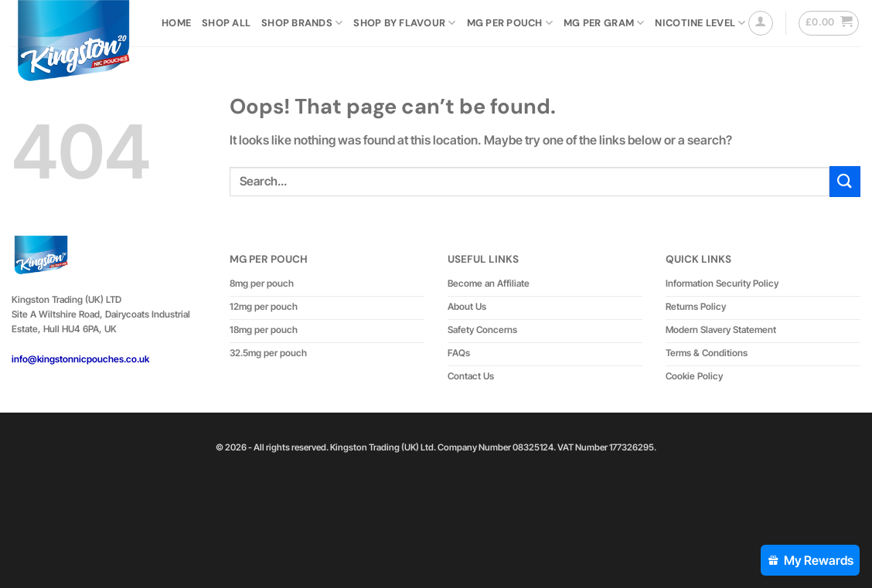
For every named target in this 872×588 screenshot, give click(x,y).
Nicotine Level (700, 23)
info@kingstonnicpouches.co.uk (80, 359)
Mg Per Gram (604, 23)
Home (176, 23)
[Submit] (845, 181)
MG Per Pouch (510, 23)
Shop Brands (302, 23)
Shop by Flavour (404, 23)
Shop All (226, 23)
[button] (761, 23)
